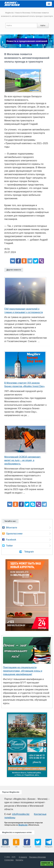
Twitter (9, 546)
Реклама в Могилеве (37, 857)
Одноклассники (14, 534)
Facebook (11, 540)
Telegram (29, 552)
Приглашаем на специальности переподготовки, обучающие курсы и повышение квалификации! (23, 671)
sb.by (7, 249)
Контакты (19, 860)
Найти (43, 26)
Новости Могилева (23, 13)
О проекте (23, 857)
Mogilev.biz (9, 13)
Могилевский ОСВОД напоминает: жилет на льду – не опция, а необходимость (23, 460)
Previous (9, 746)
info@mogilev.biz (21, 814)
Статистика (9, 860)
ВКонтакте (12, 528)
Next (45, 746)
